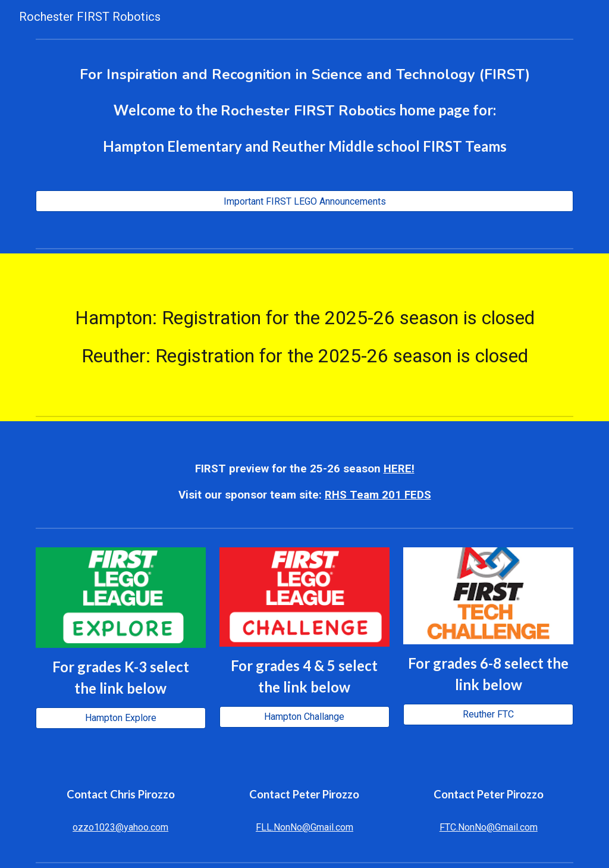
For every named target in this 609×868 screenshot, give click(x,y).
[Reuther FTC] (488, 714)
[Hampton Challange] (304, 717)
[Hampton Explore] (121, 718)
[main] (305, 110)
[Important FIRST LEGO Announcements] (305, 201)
